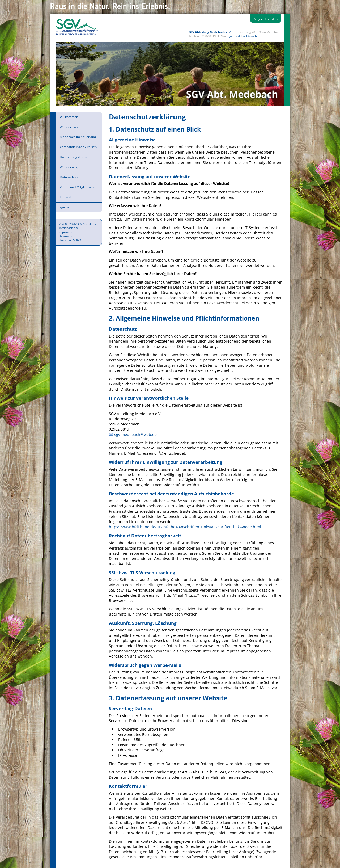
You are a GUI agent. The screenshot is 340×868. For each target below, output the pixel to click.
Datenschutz (69, 177)
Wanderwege (70, 167)
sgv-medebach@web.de (245, 36)
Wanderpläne (70, 127)
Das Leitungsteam (73, 157)
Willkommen (69, 117)
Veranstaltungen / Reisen (78, 147)
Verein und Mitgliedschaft (79, 187)
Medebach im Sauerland (78, 137)
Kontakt (65, 197)
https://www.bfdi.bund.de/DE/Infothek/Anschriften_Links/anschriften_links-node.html (185, 527)
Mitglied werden (266, 19)
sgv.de (65, 207)
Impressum (66, 232)
